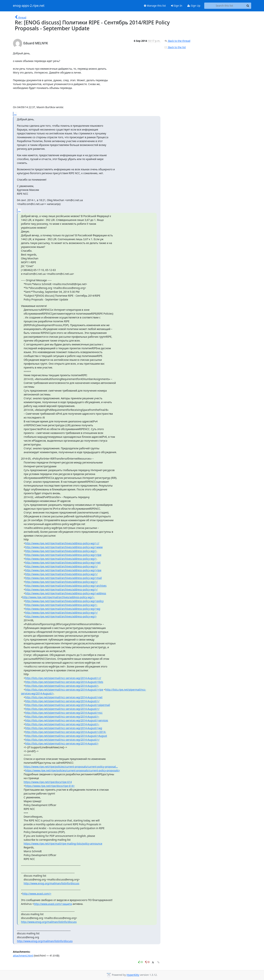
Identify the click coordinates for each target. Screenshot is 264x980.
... (15, 114)
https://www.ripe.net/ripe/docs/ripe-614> (50, 786)
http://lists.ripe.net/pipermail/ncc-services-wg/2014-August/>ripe (64, 690)
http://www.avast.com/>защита (53, 904)
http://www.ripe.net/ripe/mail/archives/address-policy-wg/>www (64, 547)
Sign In (177, 6)
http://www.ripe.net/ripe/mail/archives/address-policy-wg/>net (63, 563)
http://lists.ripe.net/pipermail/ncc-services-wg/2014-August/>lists (64, 682)
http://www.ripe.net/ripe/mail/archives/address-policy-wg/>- (59, 597)
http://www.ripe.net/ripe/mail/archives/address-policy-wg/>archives (66, 586)
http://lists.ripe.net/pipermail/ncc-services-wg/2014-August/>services (67, 720)
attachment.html (23, 956)
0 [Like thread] (141, 962)
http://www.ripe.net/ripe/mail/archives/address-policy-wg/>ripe (63, 555)
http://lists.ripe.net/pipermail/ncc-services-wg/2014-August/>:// (63, 678)
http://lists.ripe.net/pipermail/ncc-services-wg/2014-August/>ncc (64, 713)
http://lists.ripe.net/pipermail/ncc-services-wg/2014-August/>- (62, 716)
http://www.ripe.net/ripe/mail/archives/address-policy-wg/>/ (61, 566)
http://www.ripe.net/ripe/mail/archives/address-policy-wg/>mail (63, 578)
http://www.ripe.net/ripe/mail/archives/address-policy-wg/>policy (64, 601)
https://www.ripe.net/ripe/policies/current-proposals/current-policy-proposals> (73, 770)
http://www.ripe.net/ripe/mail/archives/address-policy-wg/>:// (62, 543)
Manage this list (155, 6)
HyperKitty (133, 975)
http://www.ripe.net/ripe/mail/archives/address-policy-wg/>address (66, 593)
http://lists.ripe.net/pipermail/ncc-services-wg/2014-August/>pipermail (68, 705)
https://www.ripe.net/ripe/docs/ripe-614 (48, 782)
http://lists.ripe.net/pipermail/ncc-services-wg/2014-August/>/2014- (66, 732)
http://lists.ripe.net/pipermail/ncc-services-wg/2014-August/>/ (62, 701)
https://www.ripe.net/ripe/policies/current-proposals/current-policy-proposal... (71, 767)
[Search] (248, 6)
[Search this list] (224, 6)
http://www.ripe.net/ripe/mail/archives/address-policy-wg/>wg (63, 609)
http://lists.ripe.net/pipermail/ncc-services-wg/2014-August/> (62, 686)
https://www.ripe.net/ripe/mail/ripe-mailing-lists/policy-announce (63, 844)
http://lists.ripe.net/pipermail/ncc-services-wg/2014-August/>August (66, 736)
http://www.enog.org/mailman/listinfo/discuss (51, 883)
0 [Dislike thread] (147, 962)
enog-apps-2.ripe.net (29, 6)
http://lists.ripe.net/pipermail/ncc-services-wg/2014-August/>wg (64, 728)
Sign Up (194, 6)
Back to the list (175, 47)
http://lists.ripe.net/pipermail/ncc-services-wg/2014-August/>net (64, 697)
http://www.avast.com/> (37, 894)
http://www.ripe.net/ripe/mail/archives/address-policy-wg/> (61, 551)
